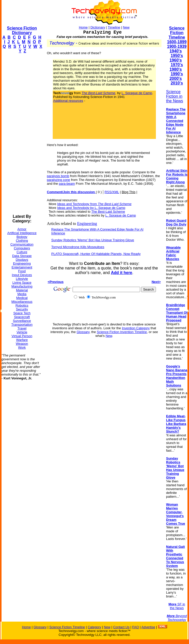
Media (22, 294)
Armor (22, 229)
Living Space (22, 283)
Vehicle (22, 332)
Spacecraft (22, 317)
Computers (22, 248)
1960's (175, 60)
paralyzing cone (58, 180)
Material (22, 290)
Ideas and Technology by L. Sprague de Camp (91, 208)
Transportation (22, 325)
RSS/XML (112, 192)
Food (22, 271)
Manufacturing (22, 286)
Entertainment (22, 267)
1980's (175, 69)
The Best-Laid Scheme (108, 212)
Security (22, 309)
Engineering (22, 263)
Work (22, 347)
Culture (22, 252)
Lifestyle (22, 279)
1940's (175, 51)
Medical (22, 298)
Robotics (22, 305)
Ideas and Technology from (94, 204)
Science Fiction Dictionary (22, 30)
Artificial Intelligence (22, 233)
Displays (22, 260)
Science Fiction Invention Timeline (122, 332)
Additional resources (68, 101)
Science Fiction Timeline (177, 33)
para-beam (67, 184)
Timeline (114, 27)
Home (83, 27)
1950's (177, 56)
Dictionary (98, 27)
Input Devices (22, 275)
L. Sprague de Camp (137, 93)
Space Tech (22, 313)
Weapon (22, 344)
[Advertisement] (22, 134)
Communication (22, 244)
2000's (175, 78)
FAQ (136, 627)
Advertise (148, 627)
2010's (177, 83)
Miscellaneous (22, 302)
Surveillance (22, 321)
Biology (22, 237)
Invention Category (136, 328)
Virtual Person (22, 336)
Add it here (121, 273)
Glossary (83, 332)
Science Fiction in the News (175, 96)
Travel (22, 328)
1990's (177, 74)
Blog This (129, 192)
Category (94, 627)
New (126, 27)
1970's (177, 65)
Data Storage (22, 256)
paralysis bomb (58, 176)
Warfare (22, 340)
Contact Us (121, 627)
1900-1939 (177, 46)
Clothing (22, 241)
